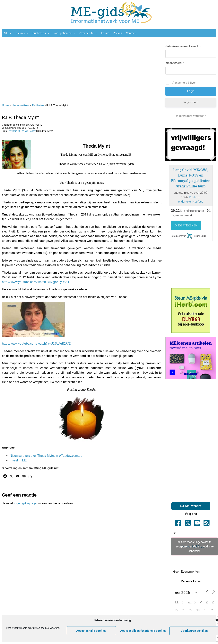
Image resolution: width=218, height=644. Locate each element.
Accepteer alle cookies (91, 631)
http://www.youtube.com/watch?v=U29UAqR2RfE (36, 344)
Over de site (88, 33)
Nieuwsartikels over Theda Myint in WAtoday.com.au (46, 456)
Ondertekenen (186, 225)
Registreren (191, 102)
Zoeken (118, 33)
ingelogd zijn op (25, 503)
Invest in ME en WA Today (22, 131)
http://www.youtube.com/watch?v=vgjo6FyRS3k (35, 282)
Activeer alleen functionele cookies (143, 631)
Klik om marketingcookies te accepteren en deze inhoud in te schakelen (195, 546)
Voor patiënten (65, 33)
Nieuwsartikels (21, 105)
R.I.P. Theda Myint (20, 117)
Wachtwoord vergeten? (191, 116)
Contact (131, 33)
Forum (105, 33)
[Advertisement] (79, 68)
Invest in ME (18, 460)
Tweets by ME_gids (194, 547)
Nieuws (22, 33)
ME (8, 33)
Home (6, 105)
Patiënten (38, 105)
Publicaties (41, 33)
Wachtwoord (175, 63)
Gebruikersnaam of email (183, 46)
